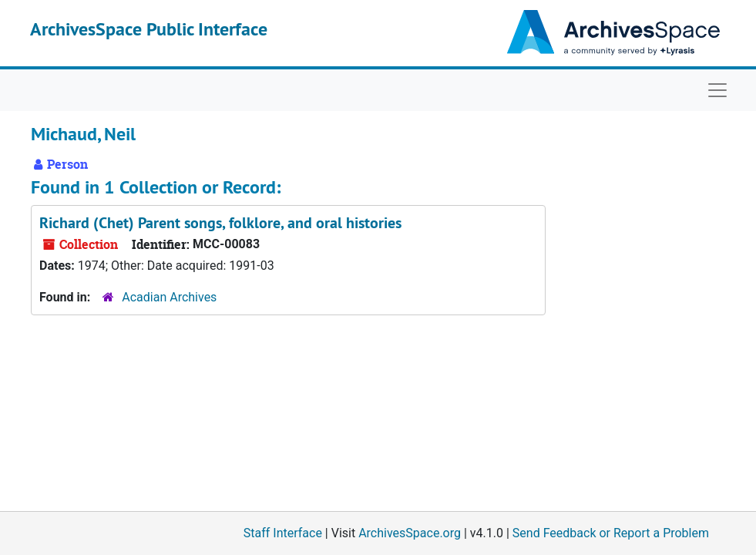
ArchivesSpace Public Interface (149, 29)
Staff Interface (283, 533)
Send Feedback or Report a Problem (611, 533)
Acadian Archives (169, 297)
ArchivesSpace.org (410, 533)
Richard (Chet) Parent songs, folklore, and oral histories (220, 223)
